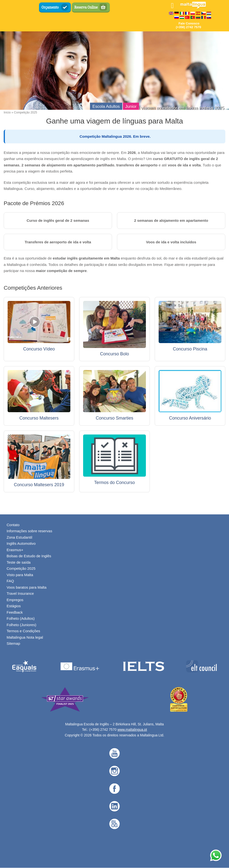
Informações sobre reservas (29, 531)
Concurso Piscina (190, 349)
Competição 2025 (21, 568)
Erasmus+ (15, 550)
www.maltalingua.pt (132, 730)
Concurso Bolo (114, 354)
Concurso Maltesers (39, 418)
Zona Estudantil (19, 537)
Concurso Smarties (114, 418)
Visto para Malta (20, 575)
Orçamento (50, 7)
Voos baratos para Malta (27, 587)
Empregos (15, 600)
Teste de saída (19, 562)
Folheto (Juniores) (21, 625)
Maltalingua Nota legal (25, 637)
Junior (131, 106)
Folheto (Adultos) (21, 618)
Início (7, 112)
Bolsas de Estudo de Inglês (29, 556)
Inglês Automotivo (21, 543)
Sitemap (13, 643)
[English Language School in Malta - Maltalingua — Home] (193, 7)
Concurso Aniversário (190, 418)
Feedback (15, 612)
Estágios (14, 606)
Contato (13, 525)
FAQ (10, 581)
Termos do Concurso (114, 483)
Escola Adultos (106, 106)
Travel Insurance (20, 593)
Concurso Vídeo (39, 349)
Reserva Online (86, 7)
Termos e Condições (23, 631)
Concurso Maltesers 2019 (39, 485)
